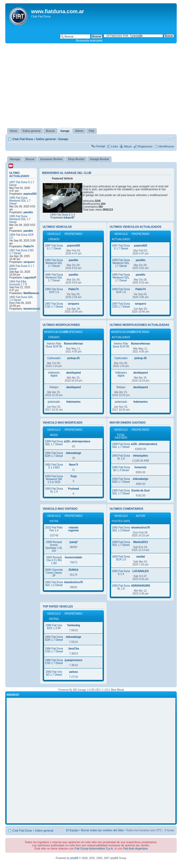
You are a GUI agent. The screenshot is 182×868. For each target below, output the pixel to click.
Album (128, 146)
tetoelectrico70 (33, 309)
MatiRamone (31, 293)
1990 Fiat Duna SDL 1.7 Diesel (121, 544)
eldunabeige (73, 453)
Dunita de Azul (140, 491)
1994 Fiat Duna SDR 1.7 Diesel (54, 454)
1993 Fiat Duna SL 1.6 (121, 457)
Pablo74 (28, 246)
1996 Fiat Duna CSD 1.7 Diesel (54, 650)
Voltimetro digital (54, 374)
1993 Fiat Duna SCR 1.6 (121, 558)
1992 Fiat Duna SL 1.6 (121, 587)
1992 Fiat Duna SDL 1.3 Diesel (54, 584)
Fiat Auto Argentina (135, 848)
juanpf (74, 542)
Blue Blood (117, 690)
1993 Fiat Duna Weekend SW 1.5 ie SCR (54, 479)
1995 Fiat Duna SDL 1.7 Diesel (121, 492)
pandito (28, 212)
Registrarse (145, 146)
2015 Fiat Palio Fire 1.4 (54, 529)
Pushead (74, 489)
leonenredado (74, 557)
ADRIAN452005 (141, 586)
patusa (74, 672)
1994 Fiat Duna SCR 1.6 (54, 291)
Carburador (54, 358)
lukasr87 (69, 218)
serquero (29, 262)
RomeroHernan (74, 344)
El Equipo (72, 830)
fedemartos (74, 402)
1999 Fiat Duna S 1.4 (62, 215)
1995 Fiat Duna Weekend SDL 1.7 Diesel (20, 201)
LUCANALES (141, 571)
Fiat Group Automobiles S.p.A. (94, 848)
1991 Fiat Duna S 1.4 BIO (54, 466)
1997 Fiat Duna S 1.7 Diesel (54, 247)
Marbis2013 (141, 542)
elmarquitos (140, 456)
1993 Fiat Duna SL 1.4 (54, 490)
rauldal (140, 557)
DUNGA (73, 570)
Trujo (73, 476)
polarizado (54, 402)
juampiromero (73, 660)
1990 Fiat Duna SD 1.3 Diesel (121, 469)
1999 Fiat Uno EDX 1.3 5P (54, 627)
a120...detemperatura (77, 441)
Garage (63, 139)
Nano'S (74, 465)
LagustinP (30, 278)
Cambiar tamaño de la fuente (170, 138)
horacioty (140, 467)
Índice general (46, 139)
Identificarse (166, 146)
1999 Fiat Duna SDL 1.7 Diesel (54, 443)
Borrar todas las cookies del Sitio (102, 830)
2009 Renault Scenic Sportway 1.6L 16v (54, 546)
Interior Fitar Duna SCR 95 (54, 345)
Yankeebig (73, 625)
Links (115, 146)
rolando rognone (74, 529)
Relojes (54, 387)
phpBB (74, 858)
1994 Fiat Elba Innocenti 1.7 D (18, 283)
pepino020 (30, 194)
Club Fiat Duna (23, 139)
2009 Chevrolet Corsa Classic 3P (54, 573)
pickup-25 (73, 358)
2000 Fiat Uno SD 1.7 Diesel (54, 673)
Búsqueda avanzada (89, 40)
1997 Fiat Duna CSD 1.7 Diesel (54, 305)
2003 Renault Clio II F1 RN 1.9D (54, 560)
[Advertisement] (91, 86)
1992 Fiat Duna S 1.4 (121, 573)
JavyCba (73, 649)
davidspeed (73, 373)
